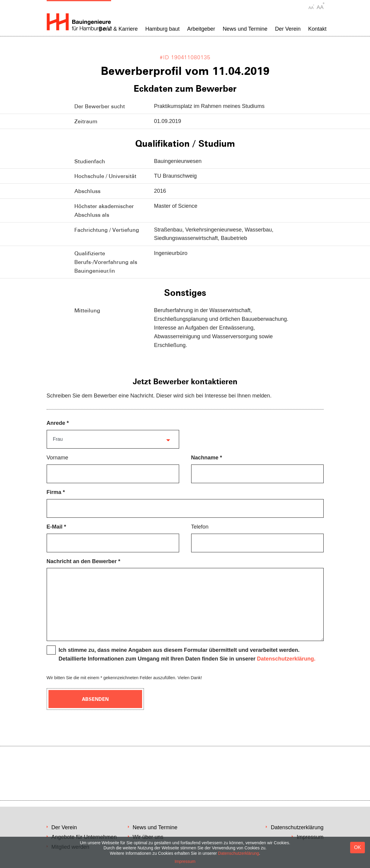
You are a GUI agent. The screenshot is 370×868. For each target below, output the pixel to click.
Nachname (205, 458)
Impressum (185, 861)
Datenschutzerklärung (297, 827)
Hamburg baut (162, 29)
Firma (54, 492)
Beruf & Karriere (118, 29)
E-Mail (55, 527)
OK (358, 847)
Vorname (58, 458)
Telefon (200, 527)
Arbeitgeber (201, 29)
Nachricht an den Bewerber (82, 561)
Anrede (56, 423)
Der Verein (288, 29)
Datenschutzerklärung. (286, 659)
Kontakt (317, 29)
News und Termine (245, 29)
